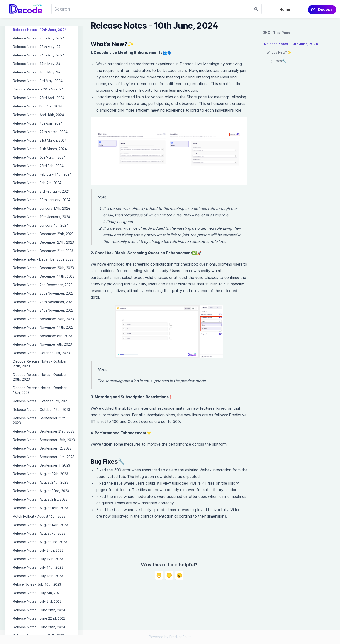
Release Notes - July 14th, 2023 (38, 567)
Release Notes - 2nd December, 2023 (43, 285)
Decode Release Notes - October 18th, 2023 (40, 390)
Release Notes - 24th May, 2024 (39, 55)
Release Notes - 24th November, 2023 (43, 310)
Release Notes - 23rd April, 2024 (39, 98)
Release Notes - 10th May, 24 (37, 72)
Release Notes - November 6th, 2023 (42, 344)
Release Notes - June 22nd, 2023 (39, 618)
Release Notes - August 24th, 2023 (41, 482)
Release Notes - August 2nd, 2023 (40, 542)
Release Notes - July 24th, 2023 (38, 550)
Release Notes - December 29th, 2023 (43, 234)
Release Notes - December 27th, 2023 (43, 242)
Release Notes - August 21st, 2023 (40, 499)
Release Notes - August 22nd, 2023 (41, 491)
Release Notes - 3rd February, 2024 (41, 191)
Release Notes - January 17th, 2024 (42, 208)
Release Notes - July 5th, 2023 (37, 593)
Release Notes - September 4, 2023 (42, 465)
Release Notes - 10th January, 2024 (42, 217)
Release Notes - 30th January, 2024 (42, 200)
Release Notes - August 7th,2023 (39, 533)
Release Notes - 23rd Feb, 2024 (38, 166)
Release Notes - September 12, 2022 (42, 448)
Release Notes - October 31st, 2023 (41, 353)
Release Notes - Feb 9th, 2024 (37, 183)
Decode (322, 9)
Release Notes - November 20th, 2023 (43, 319)
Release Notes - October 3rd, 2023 (41, 401)
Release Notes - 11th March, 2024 (40, 149)
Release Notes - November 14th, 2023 (43, 327)
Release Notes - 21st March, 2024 (40, 140)
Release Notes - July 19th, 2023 (38, 559)
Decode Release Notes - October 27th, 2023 (40, 364)
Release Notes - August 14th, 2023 (40, 525)
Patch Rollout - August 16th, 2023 (39, 516)
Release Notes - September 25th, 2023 (40, 420)
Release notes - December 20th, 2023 (43, 259)
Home (285, 9)
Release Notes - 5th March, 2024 (39, 157)
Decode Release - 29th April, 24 (38, 89)
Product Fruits (180, 637)
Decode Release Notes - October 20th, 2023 (40, 377)
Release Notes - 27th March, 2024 (40, 132)
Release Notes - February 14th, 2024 (42, 174)
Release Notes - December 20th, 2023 (43, 268)
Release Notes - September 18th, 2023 (44, 440)
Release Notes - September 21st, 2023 (44, 431)
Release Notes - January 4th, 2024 (41, 225)
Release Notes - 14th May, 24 (37, 64)
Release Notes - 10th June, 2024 (40, 30)
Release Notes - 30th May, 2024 (39, 38)
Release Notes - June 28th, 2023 (39, 610)
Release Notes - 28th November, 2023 (43, 302)
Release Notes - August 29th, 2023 (40, 474)
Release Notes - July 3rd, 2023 (37, 601)
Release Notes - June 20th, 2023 (39, 627)
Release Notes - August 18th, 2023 (40, 508)
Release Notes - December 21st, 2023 (43, 251)
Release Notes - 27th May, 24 (37, 47)
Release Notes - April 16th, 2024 (38, 115)
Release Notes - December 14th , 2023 (44, 276)
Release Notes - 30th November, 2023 (43, 293)
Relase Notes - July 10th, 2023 (37, 584)
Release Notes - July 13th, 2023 (38, 576)
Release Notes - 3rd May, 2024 (38, 81)
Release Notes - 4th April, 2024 (38, 123)
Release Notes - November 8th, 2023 (42, 336)
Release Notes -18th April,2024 (38, 106)
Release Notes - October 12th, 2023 (42, 410)
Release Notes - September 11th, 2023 (44, 457)
